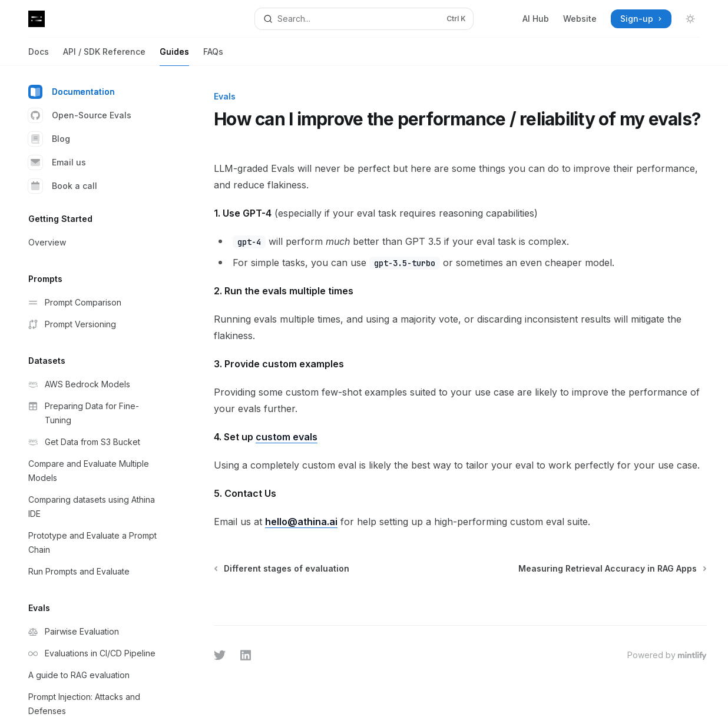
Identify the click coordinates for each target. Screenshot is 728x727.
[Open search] (364, 19)
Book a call (63, 186)
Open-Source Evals (80, 115)
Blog (49, 139)
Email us (57, 162)
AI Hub (536, 19)
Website (580, 19)
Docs (39, 56)
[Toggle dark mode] (690, 19)
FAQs (213, 56)
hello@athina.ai (301, 522)
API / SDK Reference (104, 56)
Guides (174, 56)
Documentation (72, 92)
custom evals (287, 437)
